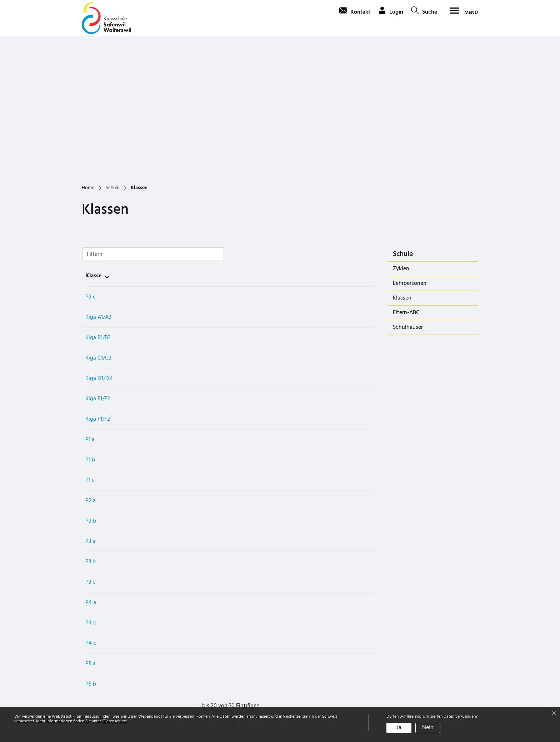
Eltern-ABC (406, 178)
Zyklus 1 (300, 163)
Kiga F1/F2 (98, 285)
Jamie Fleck (171, 427)
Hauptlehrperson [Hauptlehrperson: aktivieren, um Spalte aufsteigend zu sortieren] (178, 142)
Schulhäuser (408, 193)
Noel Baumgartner (179, 448)
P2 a (91, 366)
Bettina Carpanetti (179, 244)
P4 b (91, 489)
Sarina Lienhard (175, 550)
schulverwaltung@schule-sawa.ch (127, 698)
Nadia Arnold (172, 224)
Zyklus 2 (300, 407)
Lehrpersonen (410, 149)
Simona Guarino (176, 407)
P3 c (90, 448)
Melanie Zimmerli (178, 468)
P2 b (91, 387)
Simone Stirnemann (180, 305)
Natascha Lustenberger (185, 264)
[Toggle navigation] (461, 13)
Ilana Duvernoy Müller (184, 183)
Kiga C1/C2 (98, 224)
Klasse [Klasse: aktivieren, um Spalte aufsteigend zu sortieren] (94, 142)
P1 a (90, 305)
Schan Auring (173, 163)
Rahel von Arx (173, 203)
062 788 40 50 (102, 689)
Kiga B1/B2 (98, 203)
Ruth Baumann (175, 366)
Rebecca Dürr (173, 387)
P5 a (91, 529)
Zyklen (401, 134)
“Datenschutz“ (115, 721)
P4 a (91, 468)
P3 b (91, 427)
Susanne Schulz (176, 285)
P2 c (91, 163)
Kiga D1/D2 (99, 244)
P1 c (90, 346)
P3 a (90, 407)
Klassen (412, 165)
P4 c (91, 509)
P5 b (91, 550)
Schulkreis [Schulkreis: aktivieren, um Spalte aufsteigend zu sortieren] (303, 142)
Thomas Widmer (176, 509)
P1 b (90, 326)
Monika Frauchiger (179, 326)
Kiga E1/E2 (98, 264)
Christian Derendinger (183, 489)
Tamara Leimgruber (180, 529)
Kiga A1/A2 (98, 183)
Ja (399, 728)
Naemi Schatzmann (180, 346)
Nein (428, 728)
